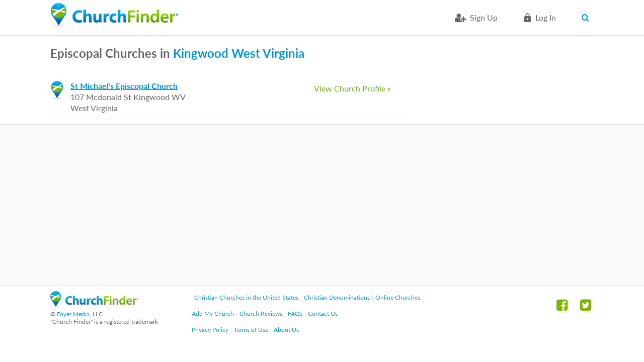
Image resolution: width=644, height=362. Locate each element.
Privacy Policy (210, 330)
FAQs (295, 313)
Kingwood (201, 53)
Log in (546, 17)
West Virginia (268, 53)
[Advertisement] (322, 205)
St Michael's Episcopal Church (124, 86)
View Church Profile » (352, 88)
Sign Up (484, 17)
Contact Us (323, 313)
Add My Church (213, 313)
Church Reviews (261, 313)
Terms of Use (251, 330)
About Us (286, 330)
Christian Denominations (337, 297)
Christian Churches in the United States (246, 297)
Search (587, 18)
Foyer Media (73, 314)
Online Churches (398, 297)
